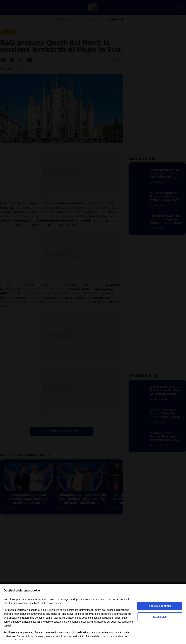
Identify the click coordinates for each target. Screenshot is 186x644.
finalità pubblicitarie (103, 618)
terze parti (59, 610)
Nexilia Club (160, 617)
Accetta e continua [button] (160, 606)
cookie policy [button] (54, 603)
